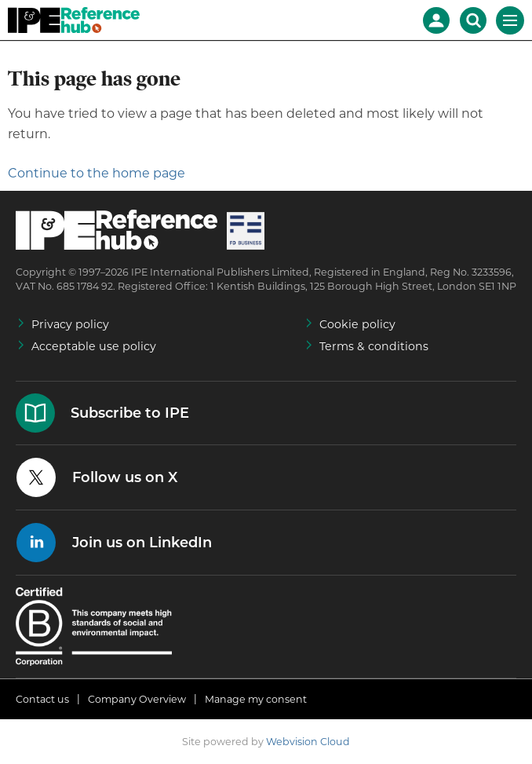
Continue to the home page (97, 173)
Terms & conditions (374, 346)
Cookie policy (357, 324)
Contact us (42, 699)
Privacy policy (70, 324)
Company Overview (137, 699)
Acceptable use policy (94, 346)
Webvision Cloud (308, 742)
